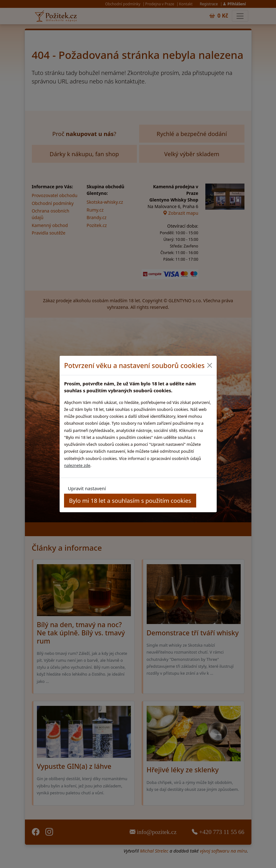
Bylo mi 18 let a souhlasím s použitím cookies (130, 500)
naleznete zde (77, 465)
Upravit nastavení (87, 488)
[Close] (210, 365)
